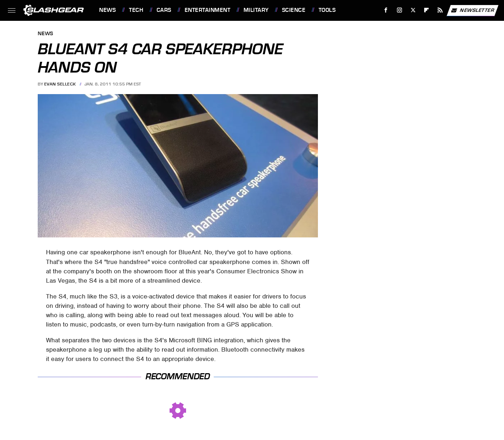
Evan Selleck (60, 84)
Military (256, 10)
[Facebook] (386, 10)
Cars (164, 10)
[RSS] (440, 10)
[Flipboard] (427, 10)
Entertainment (208, 10)
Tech (136, 10)
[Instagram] (400, 10)
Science (294, 10)
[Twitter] (413, 10)
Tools (327, 10)
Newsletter (472, 10)
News (107, 10)
